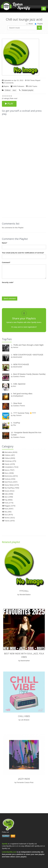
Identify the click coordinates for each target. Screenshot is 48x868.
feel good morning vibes (23, 394)
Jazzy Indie (24, 779)
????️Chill (24, 591)
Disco (9, 473)
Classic (10, 464)
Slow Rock (18, 403)
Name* (4, 243)
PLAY (9, 104)
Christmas (10, 461)
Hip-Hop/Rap (12, 488)
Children (9, 455)
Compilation (11, 467)
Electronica (11, 476)
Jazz (14, 90)
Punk (9, 503)
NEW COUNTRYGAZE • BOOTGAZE (28, 355)
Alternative (11, 452)
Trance (9, 521)
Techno (10, 518)
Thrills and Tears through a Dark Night (28, 345)
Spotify (5, 844)
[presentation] (21, 289)
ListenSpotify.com (9, 852)
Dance (9, 470)
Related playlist (28, 90)
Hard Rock (11, 482)
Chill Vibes (24, 716)
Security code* (8, 282)
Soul (9, 515)
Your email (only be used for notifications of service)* (23, 253)
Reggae (10, 506)
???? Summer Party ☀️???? (25, 413)
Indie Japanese (19, 384)
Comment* (6, 262)
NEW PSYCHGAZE (21, 364)
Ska (8, 512)
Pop (8, 500)
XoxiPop (17, 423)
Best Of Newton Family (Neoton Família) (29, 374)
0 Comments (8, 83)
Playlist (39, 24)
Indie (9, 494)
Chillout (8, 90)
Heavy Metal (11, 485)
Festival (10, 479)
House (9, 491)
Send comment (10, 299)
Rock (9, 509)
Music (30, 24)
